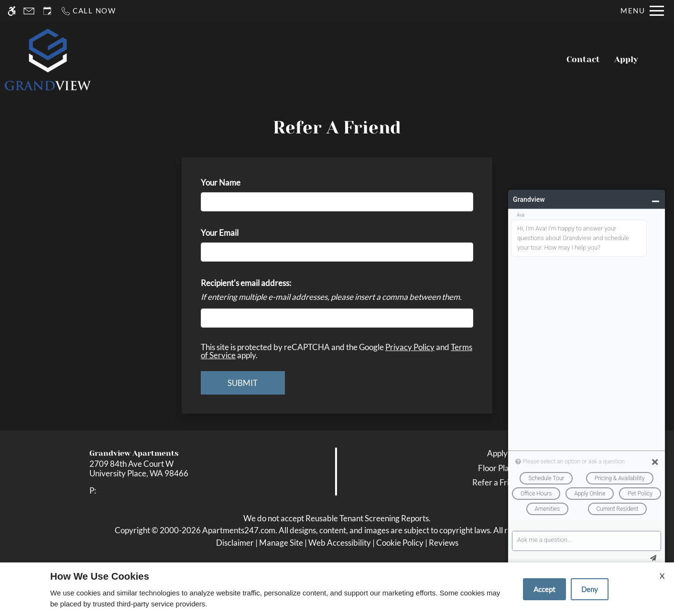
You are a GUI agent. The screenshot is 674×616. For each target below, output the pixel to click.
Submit (243, 383)
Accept (544, 589)
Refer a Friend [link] (497, 482)
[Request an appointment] (47, 11)
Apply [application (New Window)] (626, 59)
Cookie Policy (400, 543)
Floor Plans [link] (497, 468)
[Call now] (88, 11)
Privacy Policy (410, 347)
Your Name (236, 182)
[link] (169, 469)
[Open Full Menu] (642, 11)
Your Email (235, 233)
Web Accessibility (340, 543)
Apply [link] (497, 453)
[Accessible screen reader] (12, 11)
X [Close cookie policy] (662, 576)
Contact (583, 59)
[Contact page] (29, 11)
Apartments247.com (239, 530)
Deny (590, 589)
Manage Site (281, 543)
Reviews (444, 543)
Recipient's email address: (246, 283)
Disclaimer (235, 543)
